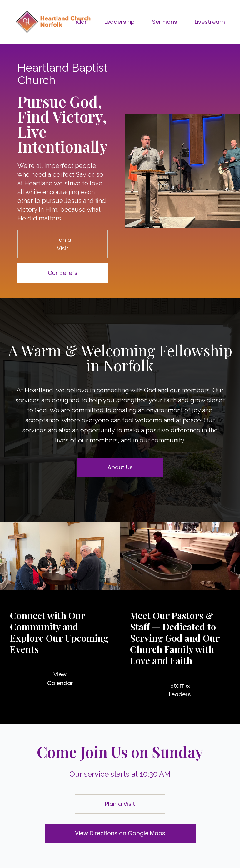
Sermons (165, 22)
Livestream (210, 22)
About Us (120, 467)
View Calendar (60, 679)
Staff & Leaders (180, 690)
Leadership (120, 22)
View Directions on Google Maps (120, 833)
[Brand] (53, 22)
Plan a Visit (63, 244)
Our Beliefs (63, 273)
